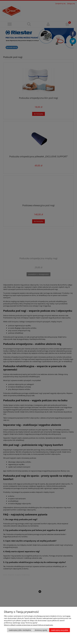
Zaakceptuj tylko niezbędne (20, 630)
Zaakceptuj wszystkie (60, 630)
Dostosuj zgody (41, 630)
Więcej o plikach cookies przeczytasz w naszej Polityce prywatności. (29, 625)
